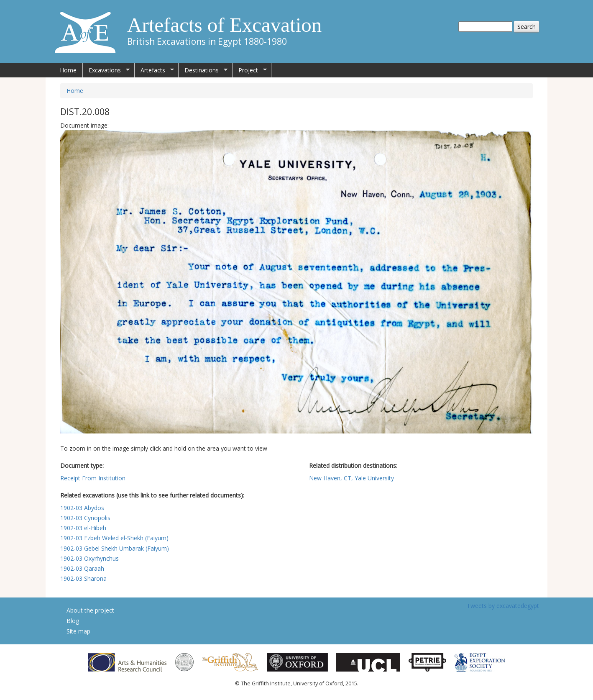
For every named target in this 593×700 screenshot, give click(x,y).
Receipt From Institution (93, 478)
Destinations (203, 70)
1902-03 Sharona (83, 578)
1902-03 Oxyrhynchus (89, 558)
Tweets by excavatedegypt (503, 606)
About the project (90, 610)
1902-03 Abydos (82, 508)
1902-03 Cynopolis (85, 518)
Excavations (106, 70)
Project (250, 70)
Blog (73, 621)
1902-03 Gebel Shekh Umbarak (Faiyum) (115, 548)
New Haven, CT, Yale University (351, 478)
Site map (78, 631)
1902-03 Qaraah (82, 568)
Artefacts (154, 70)
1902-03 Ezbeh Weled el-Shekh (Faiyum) (114, 538)
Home (68, 70)
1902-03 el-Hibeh (83, 528)
